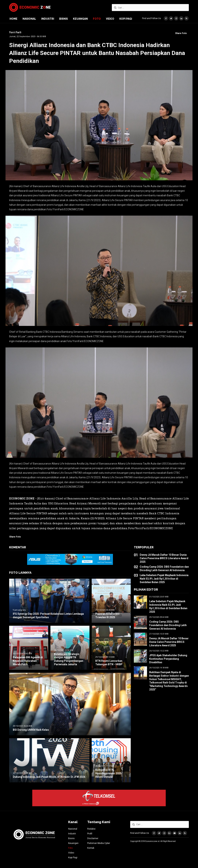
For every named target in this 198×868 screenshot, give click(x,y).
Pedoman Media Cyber (99, 843)
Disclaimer (93, 838)
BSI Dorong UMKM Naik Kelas (31, 730)
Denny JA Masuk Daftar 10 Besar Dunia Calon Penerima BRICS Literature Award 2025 (164, 558)
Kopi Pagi (126, 19)
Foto (97, 19)
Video (110, 19)
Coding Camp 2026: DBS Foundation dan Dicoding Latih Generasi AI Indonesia (168, 625)
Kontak (91, 848)
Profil (90, 834)
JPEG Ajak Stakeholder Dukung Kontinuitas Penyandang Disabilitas (168, 659)
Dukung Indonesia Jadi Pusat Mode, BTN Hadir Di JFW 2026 (49, 777)
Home (13, 19)
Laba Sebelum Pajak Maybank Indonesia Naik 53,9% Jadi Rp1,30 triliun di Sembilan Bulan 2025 (164, 579)
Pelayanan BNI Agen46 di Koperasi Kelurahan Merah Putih (28, 661)
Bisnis (64, 19)
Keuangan (80, 19)
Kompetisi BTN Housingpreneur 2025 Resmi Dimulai (108, 773)
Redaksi (91, 829)
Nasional (29, 19)
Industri (48, 19)
